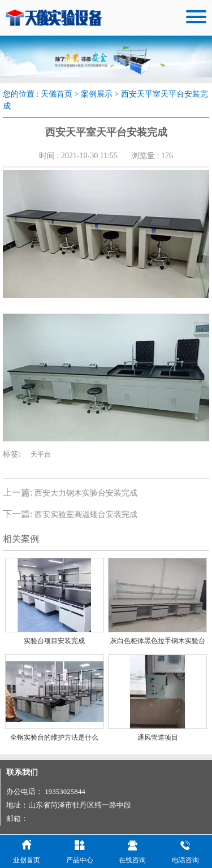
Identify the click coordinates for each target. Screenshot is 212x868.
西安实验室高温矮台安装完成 (86, 515)
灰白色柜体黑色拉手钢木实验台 (158, 641)
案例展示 (97, 94)
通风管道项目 (158, 737)
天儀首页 (57, 94)
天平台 (41, 454)
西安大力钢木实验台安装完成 (86, 493)
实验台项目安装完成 (54, 641)
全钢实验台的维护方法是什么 (54, 737)
